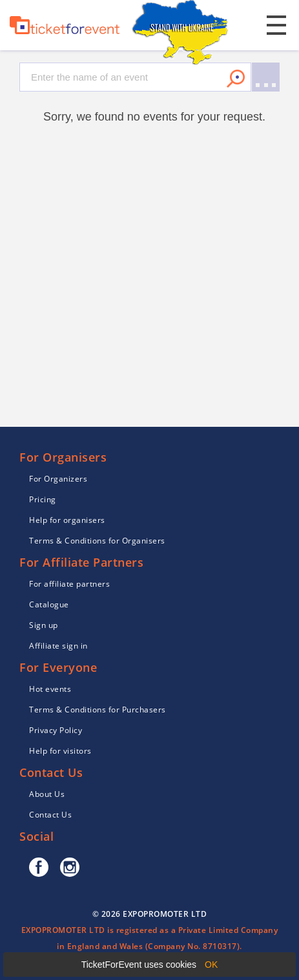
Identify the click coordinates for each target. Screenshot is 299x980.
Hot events (50, 689)
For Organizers (58, 479)
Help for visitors (60, 751)
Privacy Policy (56, 730)
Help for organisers (67, 520)
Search (236, 79)
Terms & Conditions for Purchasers (98, 710)
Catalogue (49, 604)
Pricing (43, 499)
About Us (47, 794)
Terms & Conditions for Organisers (97, 541)
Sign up (44, 625)
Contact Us (50, 815)
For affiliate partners (69, 584)
